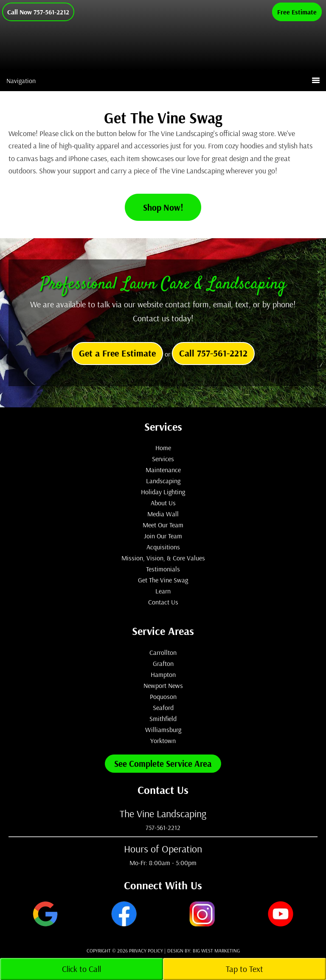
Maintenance (163, 470)
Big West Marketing (216, 951)
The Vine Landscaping (186, 52)
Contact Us (163, 602)
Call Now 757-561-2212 (38, 12)
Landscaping (163, 481)
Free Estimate (297, 12)
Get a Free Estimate (117, 353)
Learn (163, 591)
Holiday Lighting (163, 492)
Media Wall (163, 514)
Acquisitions (163, 547)
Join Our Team (163, 536)
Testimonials (163, 569)
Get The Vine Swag (163, 580)
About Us (163, 503)
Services (163, 459)
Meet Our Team (163, 525)
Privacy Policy (146, 951)
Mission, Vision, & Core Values (163, 558)
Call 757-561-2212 (213, 353)
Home (163, 448)
